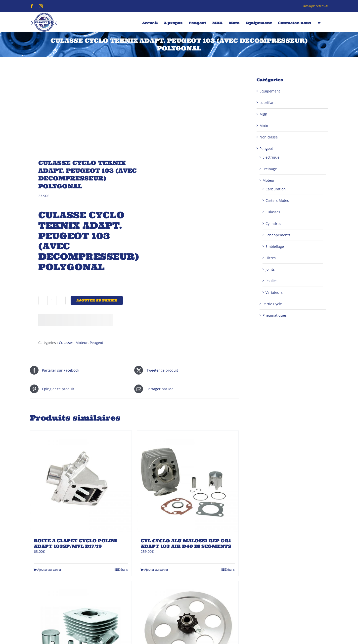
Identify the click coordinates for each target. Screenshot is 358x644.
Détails (123, 570)
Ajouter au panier (97, 300)
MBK (263, 114)
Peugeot (96, 343)
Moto (264, 126)
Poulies (271, 281)
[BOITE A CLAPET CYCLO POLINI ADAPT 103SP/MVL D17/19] (81, 481)
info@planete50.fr (316, 6)
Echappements (278, 235)
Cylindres (273, 224)
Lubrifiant (268, 103)
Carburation (276, 189)
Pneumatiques (275, 315)
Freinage (270, 169)
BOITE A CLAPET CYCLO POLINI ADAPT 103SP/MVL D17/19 (75, 543)
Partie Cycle (272, 304)
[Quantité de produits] (52, 301)
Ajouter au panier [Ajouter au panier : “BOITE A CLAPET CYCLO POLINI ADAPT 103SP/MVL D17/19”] (49, 570)
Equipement (270, 91)
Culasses (66, 343)
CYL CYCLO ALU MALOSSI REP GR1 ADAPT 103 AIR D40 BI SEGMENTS (186, 543)
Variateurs (274, 292)
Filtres (271, 258)
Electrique (271, 157)
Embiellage (275, 246)
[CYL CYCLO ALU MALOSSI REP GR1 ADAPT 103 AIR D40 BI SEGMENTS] (188, 481)
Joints (270, 269)
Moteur (82, 343)
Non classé (269, 137)
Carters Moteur (278, 200)
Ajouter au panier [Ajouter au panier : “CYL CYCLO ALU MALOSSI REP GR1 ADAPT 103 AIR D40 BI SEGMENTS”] (156, 570)
